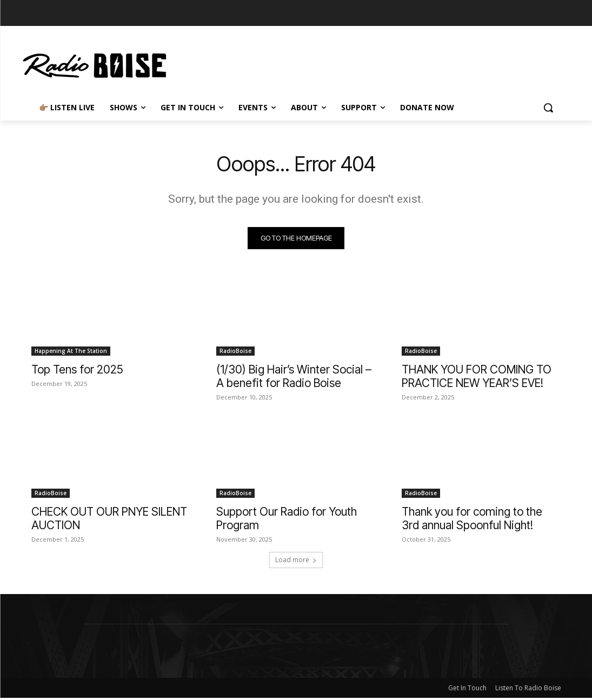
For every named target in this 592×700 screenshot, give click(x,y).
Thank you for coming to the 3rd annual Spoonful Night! (472, 521)
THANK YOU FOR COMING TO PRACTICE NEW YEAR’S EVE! (477, 378)
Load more (296, 562)
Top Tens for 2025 (77, 371)
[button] (548, 108)
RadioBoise (235, 352)
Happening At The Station (71, 352)
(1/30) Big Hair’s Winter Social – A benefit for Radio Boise (294, 378)
